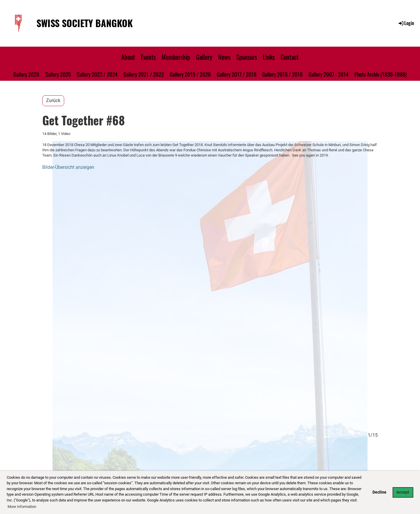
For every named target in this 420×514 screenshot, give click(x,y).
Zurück (53, 100)
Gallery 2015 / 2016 (282, 74)
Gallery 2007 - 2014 (329, 74)
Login (406, 23)
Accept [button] (403, 492)
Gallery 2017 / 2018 (237, 74)
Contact (290, 57)
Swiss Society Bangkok (85, 23)
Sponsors (247, 57)
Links (269, 57)
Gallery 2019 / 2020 (190, 74)
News (224, 57)
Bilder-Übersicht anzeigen (68, 167)
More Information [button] (22, 507)
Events (148, 57)
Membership (176, 57)
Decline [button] (379, 492)
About (128, 57)
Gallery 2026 (26, 74)
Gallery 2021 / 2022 (144, 74)
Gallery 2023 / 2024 (97, 74)
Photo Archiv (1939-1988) (380, 74)
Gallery (204, 57)
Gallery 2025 (58, 74)
